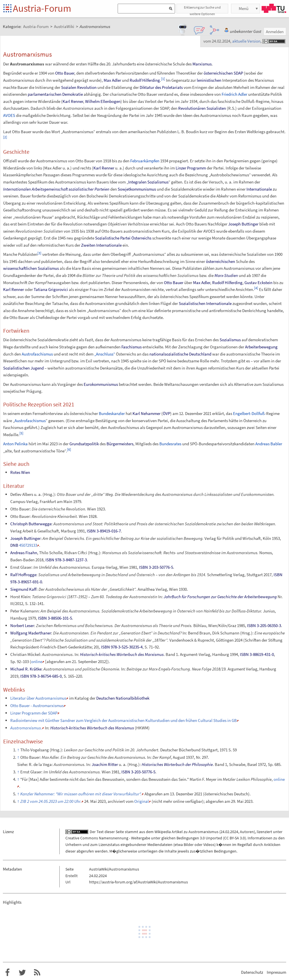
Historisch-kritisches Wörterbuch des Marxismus (122, 654)
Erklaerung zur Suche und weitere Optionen (202, 9)
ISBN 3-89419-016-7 (104, 531)
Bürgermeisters (120, 444)
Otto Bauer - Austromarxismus (37, 705)
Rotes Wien (20, 472)
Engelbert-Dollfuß (249, 413)
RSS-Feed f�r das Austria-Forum (37, 973)
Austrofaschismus (37, 354)
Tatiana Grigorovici (51, 289)
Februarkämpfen (145, 161)
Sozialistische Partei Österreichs (123, 238)
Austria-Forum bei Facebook (7, 973)
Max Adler (112, 80)
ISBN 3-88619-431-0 (257, 654)
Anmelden (275, 32)
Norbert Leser (22, 625)
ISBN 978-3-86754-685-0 (41, 676)
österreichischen (218, 73)
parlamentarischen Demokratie (55, 94)
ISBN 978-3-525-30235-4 (122, 647)
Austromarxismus (203, 832)
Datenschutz (252, 972)
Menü (244, 8)
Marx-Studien (226, 275)
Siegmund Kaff (23, 589)
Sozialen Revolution (79, 87)
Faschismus (132, 347)
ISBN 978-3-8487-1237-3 (66, 560)
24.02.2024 (229, 832)
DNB (14, 545)
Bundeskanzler (112, 413)
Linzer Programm (191, 168)
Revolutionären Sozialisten (202, 108)
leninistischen (209, 80)
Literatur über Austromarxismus (38, 698)
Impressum (276, 972)
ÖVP (166, 413)
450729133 (28, 545)
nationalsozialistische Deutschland (180, 354)
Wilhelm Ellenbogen (103, 101)
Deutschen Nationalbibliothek (123, 698)
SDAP (238, 73)
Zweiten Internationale (101, 245)
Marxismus (202, 64)
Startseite (8, 9)
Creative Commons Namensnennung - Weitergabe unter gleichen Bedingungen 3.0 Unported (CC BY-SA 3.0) (156, 838)
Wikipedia (163, 832)
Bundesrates (170, 444)
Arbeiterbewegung (261, 347)
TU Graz (274, 8)
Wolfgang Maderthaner (31, 633)
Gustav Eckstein (258, 283)
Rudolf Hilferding (145, 80)
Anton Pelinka (15, 444)
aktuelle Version (246, 41)
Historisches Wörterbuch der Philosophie (177, 764)
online (37, 661)
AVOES (9, 115)
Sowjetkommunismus (137, 189)
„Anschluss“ (105, 354)
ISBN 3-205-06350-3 (264, 625)
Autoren (247, 832)
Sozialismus (230, 340)
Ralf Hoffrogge (23, 575)
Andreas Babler (269, 444)
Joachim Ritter (105, 764)
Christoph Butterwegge (31, 524)
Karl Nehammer (146, 413)
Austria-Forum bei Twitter (22, 973)
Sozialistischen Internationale (205, 303)
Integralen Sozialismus (148, 182)
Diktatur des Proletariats (161, 87)
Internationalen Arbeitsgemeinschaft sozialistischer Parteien (56, 189)
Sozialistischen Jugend (23, 368)
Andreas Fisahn (24, 553)
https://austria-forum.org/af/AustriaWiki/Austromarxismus (139, 882)
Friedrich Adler (234, 94)
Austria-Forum (42, 8)
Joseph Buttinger (243, 224)
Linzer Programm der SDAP (34, 713)
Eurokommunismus (101, 384)
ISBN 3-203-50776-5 (156, 567)
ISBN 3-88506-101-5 (55, 618)
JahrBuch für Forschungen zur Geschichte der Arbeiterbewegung (220, 597)
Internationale (259, 189)
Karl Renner (73, 101)
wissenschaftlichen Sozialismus (31, 268)
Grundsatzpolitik (84, 444)
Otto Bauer (65, 73)
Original (142, 801)
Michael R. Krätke (26, 669)
